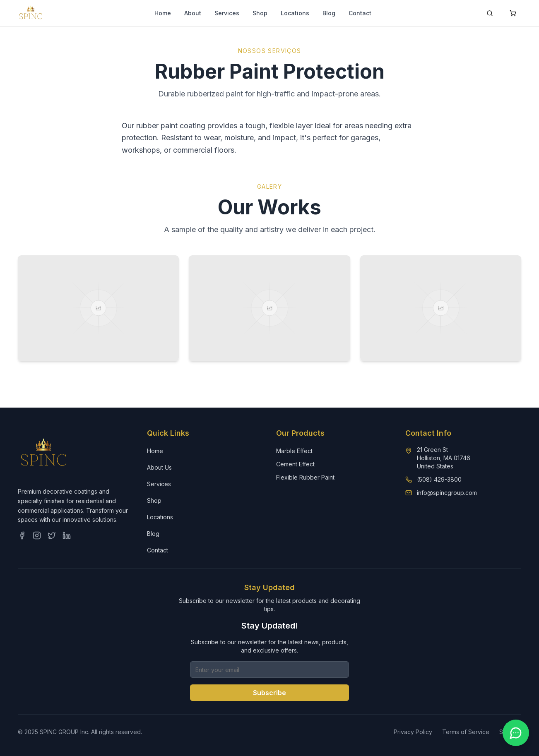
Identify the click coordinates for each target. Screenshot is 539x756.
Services (227, 13)
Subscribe (269, 693)
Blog (329, 13)
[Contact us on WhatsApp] (516, 733)
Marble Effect (294, 451)
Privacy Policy (413, 732)
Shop (260, 13)
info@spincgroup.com (447, 493)
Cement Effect (295, 464)
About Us (159, 467)
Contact (360, 13)
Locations (295, 13)
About (193, 13)
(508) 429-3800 (439, 479)
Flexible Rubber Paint (305, 477)
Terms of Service (466, 732)
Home (163, 13)
